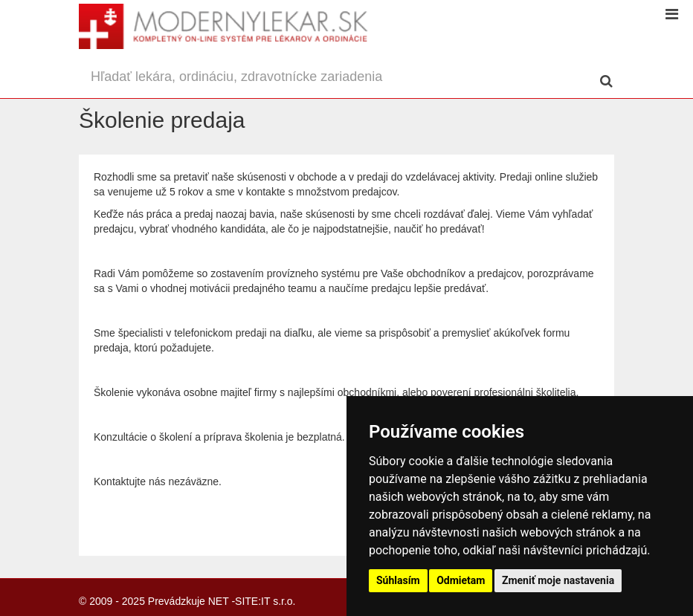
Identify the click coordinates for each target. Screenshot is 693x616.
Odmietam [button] (461, 580)
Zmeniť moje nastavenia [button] (558, 580)
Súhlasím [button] (398, 580)
